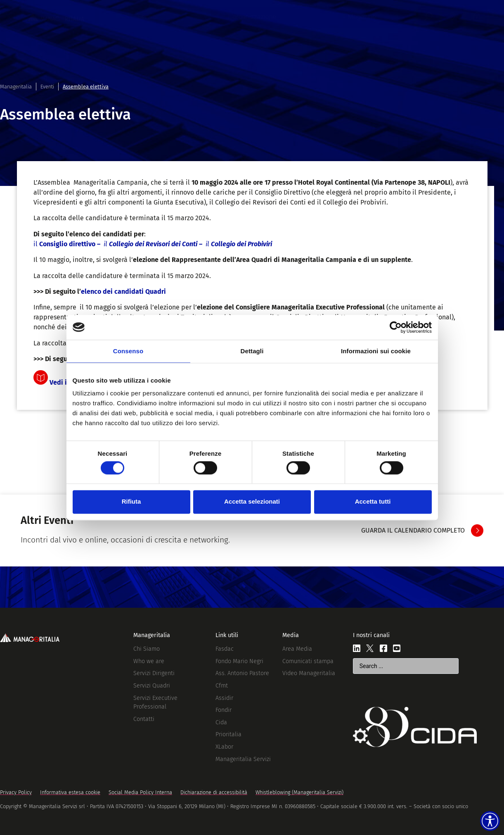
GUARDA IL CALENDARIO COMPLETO (413, 530)
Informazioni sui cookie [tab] (376, 351)
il (153, 244)
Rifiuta (131, 502)
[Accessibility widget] (484, 815)
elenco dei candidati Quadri (123, 291)
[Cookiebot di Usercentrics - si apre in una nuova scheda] (396, 327)
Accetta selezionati (252, 502)
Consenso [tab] (128, 351)
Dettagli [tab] (252, 351)
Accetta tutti (373, 502)
